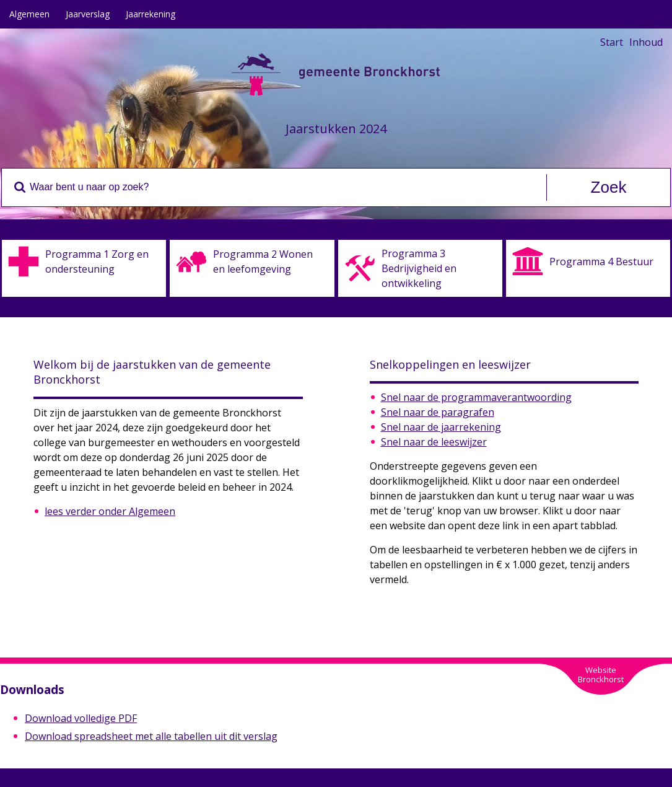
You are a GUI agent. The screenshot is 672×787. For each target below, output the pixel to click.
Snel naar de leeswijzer (434, 442)
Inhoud (646, 42)
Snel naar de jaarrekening (441, 427)
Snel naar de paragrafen (438, 412)
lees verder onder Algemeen (110, 511)
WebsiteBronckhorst (601, 675)
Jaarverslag (88, 14)
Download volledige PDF (81, 718)
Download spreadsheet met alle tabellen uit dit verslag (151, 736)
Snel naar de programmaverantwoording (476, 397)
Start (612, 42)
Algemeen (29, 14)
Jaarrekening (151, 14)
